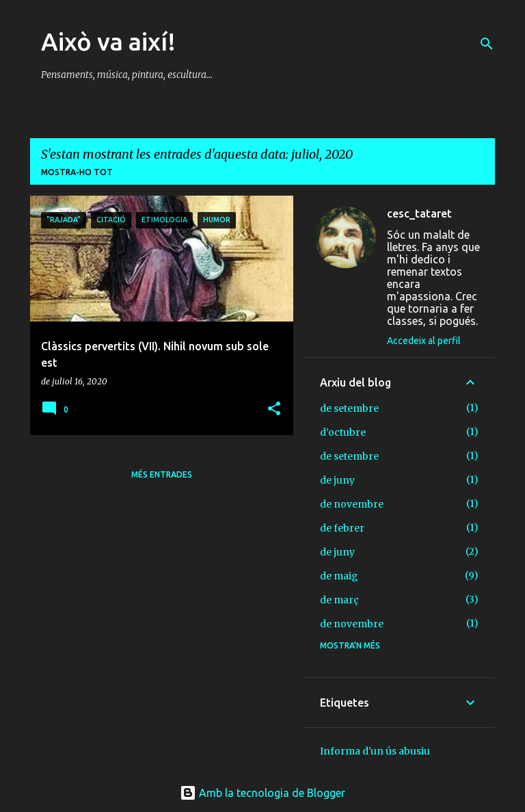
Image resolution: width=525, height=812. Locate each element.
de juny (337, 480)
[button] (274, 409)
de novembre (352, 504)
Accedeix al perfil (424, 341)
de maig (339, 576)
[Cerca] (487, 44)
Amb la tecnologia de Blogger (262, 793)
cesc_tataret (419, 213)
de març (339, 600)
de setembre (349, 408)
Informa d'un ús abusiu (375, 751)
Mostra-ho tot (77, 172)
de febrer (342, 528)
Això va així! (108, 41)
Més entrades (162, 474)
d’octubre (343, 432)
